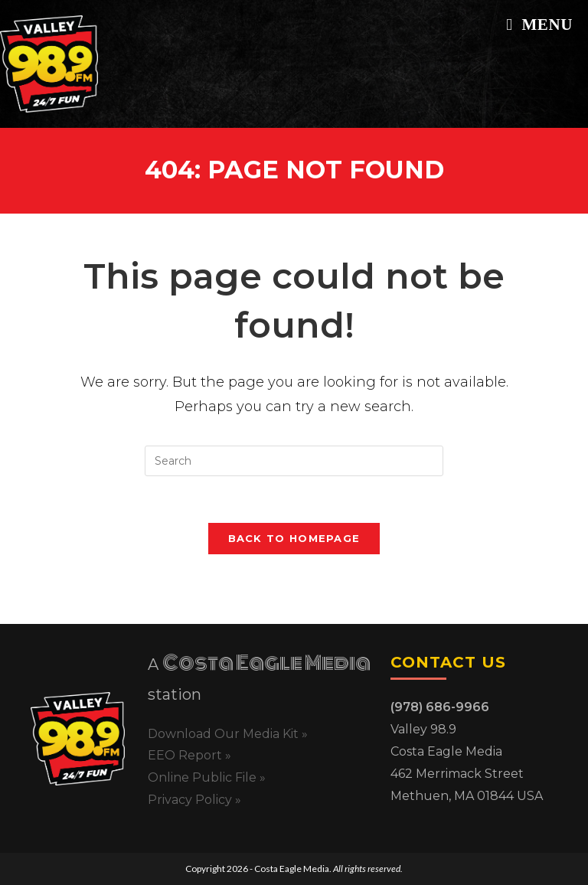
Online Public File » (207, 777)
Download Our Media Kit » (228, 734)
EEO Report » (189, 755)
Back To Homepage (294, 538)
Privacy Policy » (194, 800)
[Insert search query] (294, 461)
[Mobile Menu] (539, 24)
